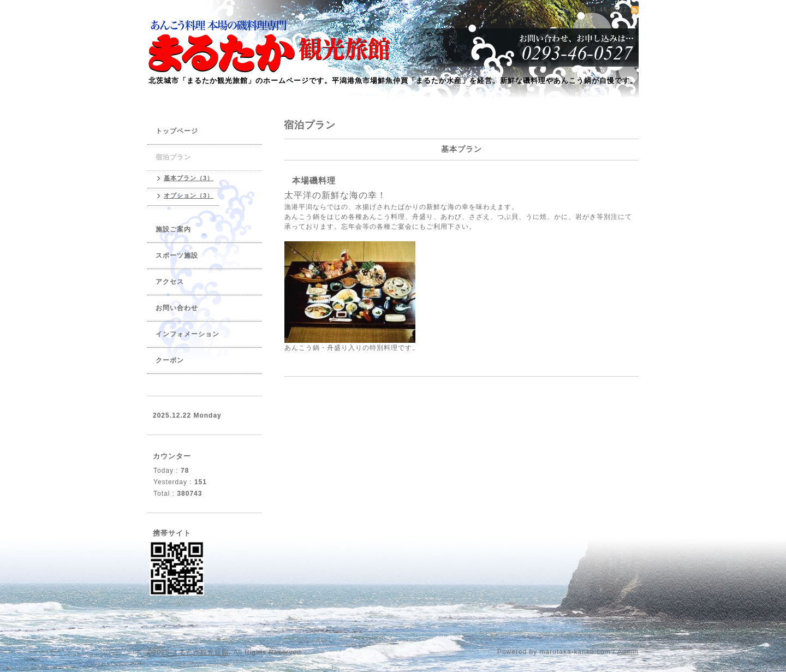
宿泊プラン (173, 157)
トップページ (177, 131)
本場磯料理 (314, 180)
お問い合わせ (177, 308)
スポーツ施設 (177, 255)
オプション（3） (189, 195)
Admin (628, 652)
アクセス (170, 282)
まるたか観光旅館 (200, 652)
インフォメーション (187, 334)
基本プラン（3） (189, 178)
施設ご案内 (173, 229)
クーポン (170, 360)
